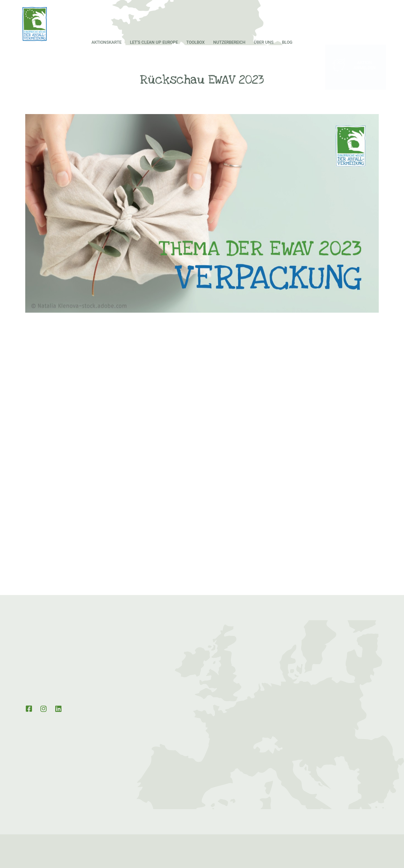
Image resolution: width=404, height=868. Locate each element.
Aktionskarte (106, 53)
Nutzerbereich (229, 53)
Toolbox (196, 53)
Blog (287, 53)
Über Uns (264, 53)
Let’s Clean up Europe (154, 53)
